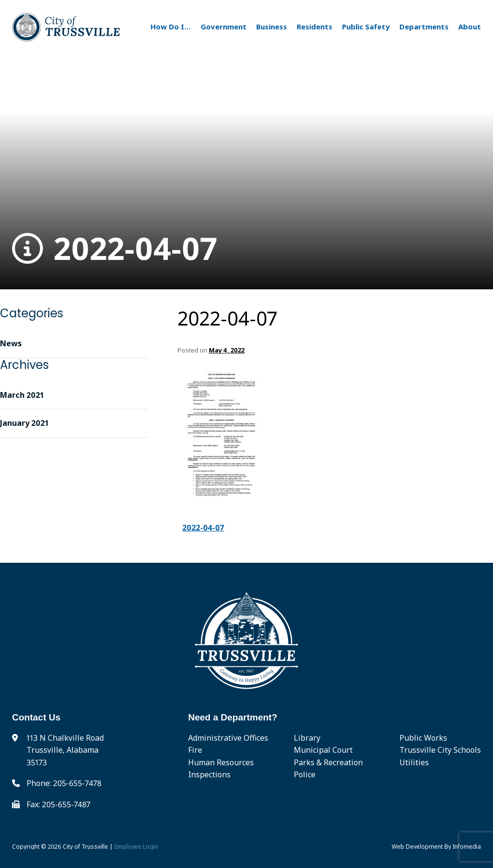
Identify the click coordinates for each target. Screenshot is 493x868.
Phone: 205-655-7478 (64, 783)
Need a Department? (233, 717)
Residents (315, 27)
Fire (195, 750)
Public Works (423, 738)
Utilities (414, 762)
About (470, 27)
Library (307, 738)
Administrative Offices (228, 738)
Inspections (209, 774)
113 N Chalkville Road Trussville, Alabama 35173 (65, 750)
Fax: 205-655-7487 (58, 804)
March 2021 (22, 395)
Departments (424, 27)
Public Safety (366, 27)
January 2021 (24, 423)
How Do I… (171, 27)
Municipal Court (323, 750)
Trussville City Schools (440, 750)
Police (305, 774)
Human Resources (221, 762)
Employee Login (136, 847)
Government (224, 27)
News (11, 343)
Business (272, 27)
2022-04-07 (114, 249)
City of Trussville (85, 847)
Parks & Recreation (328, 762)
